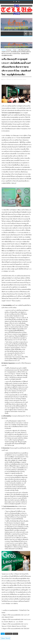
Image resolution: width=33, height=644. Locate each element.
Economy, (20, 79)
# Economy (9, 634)
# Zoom (15, 634)
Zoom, (24, 79)
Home (3, 50)
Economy (9, 50)
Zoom (15, 50)
